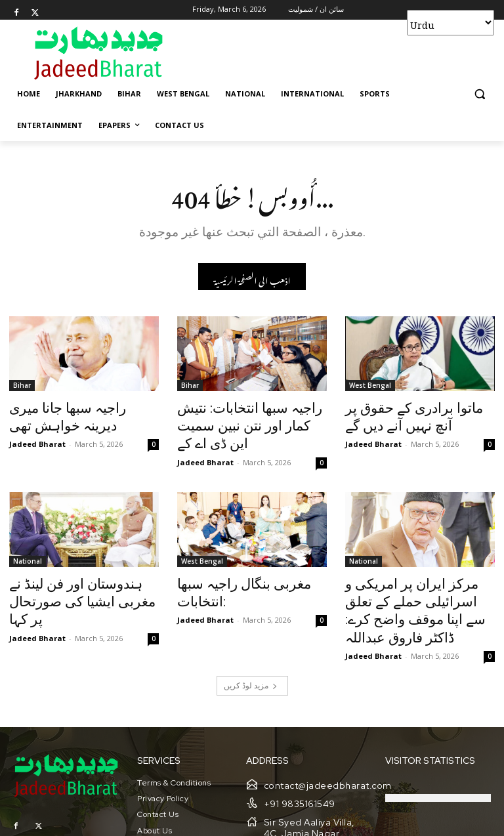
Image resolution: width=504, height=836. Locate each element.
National (28, 538)
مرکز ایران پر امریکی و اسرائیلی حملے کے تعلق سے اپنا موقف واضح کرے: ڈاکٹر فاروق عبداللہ (420, 574)
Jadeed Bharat (37, 439)
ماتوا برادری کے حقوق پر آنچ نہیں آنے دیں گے (409, 416)
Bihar (22, 387)
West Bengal (370, 387)
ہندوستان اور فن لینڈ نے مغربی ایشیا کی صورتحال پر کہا (79, 567)
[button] (479, 94)
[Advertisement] (341, 52)
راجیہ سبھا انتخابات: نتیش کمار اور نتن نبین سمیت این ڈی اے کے (250, 416)
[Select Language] (451, 23)
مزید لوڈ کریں (251, 635)
